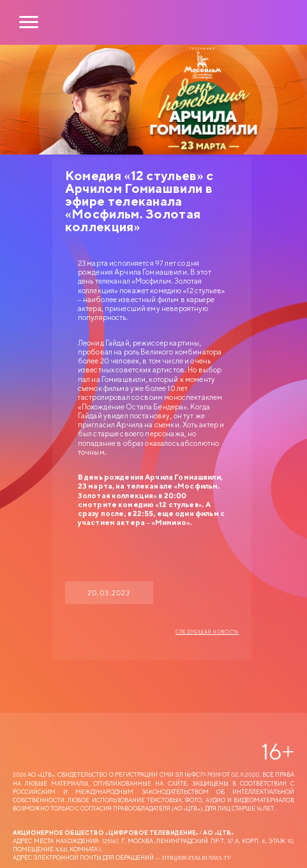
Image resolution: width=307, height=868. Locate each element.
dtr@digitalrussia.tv (197, 857)
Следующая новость (207, 632)
